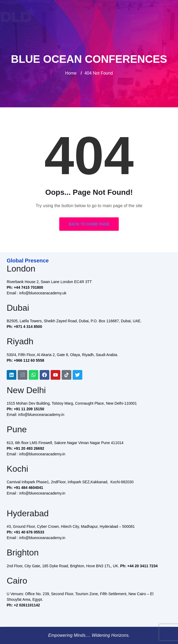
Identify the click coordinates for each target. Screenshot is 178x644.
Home (71, 73)
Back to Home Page (89, 224)
